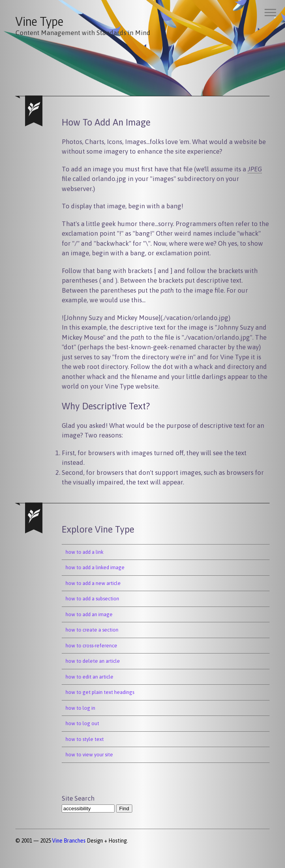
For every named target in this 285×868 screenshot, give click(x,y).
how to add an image (89, 614)
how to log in (80, 708)
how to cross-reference (91, 646)
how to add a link (84, 552)
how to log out (82, 723)
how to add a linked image (95, 567)
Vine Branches (69, 841)
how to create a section (92, 630)
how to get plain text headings (100, 692)
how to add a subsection (92, 599)
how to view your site (89, 755)
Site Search (78, 798)
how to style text (85, 739)
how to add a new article (93, 583)
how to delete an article (93, 661)
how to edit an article (89, 677)
